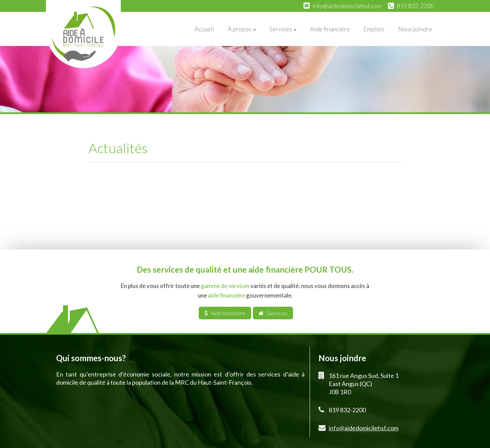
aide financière (226, 295)
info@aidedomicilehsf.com (347, 6)
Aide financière (330, 29)
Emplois (374, 29)
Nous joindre (415, 29)
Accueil (204, 29)
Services (283, 29)
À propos (242, 29)
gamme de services (225, 286)
